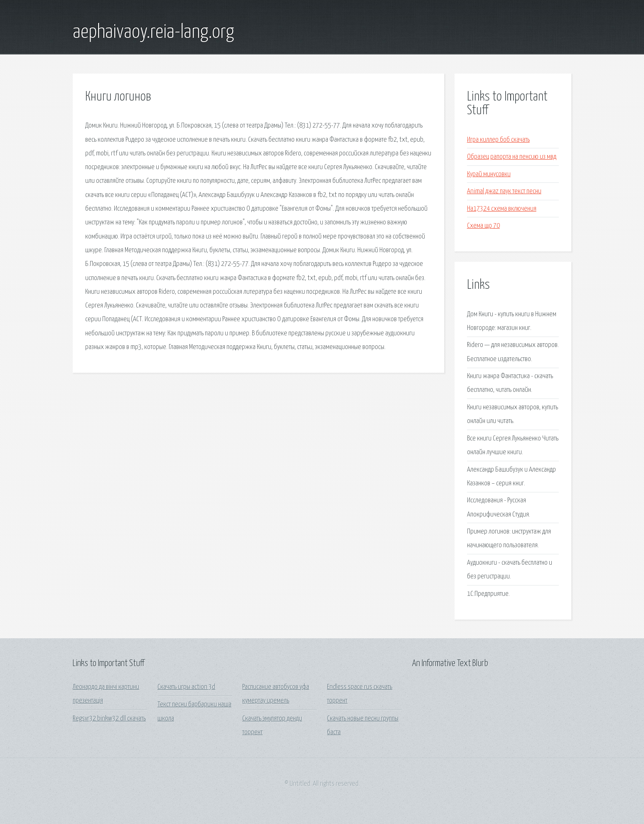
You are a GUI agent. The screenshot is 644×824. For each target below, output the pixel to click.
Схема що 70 (483, 226)
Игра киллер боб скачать (498, 140)
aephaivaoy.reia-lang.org (153, 32)
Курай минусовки (489, 174)
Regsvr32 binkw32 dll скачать (109, 719)
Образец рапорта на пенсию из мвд (512, 157)
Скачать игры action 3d (186, 687)
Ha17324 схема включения (502, 209)
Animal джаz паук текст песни (504, 191)
